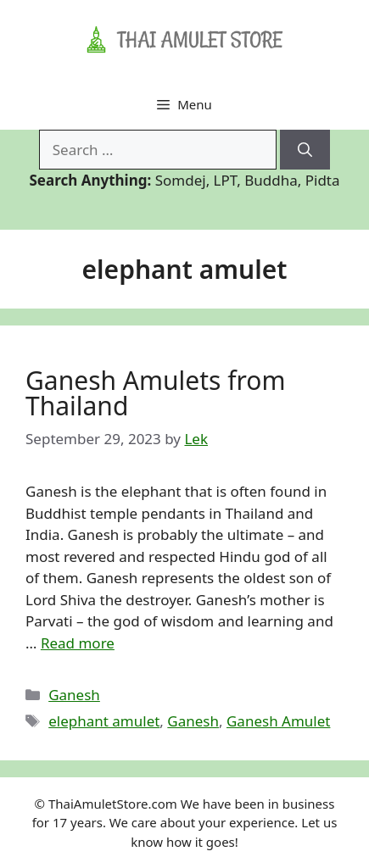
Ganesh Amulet (278, 721)
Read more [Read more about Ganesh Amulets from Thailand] (78, 643)
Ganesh (74, 695)
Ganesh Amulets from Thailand (156, 393)
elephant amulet (104, 721)
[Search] (305, 150)
